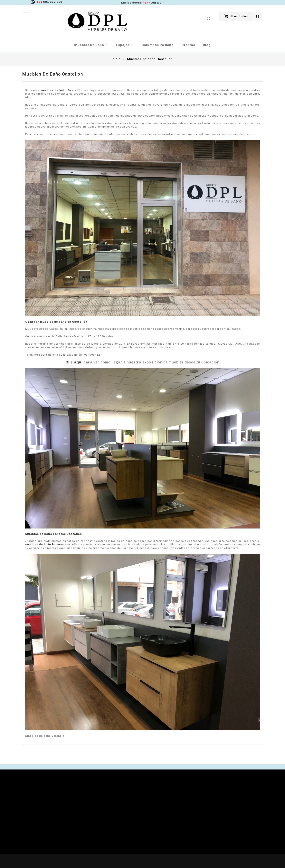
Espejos (125, 45)
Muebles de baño (91, 45)
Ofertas (188, 45)
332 (49, 2)
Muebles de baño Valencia (45, 736)
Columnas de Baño (158, 45)
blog (207, 45)
